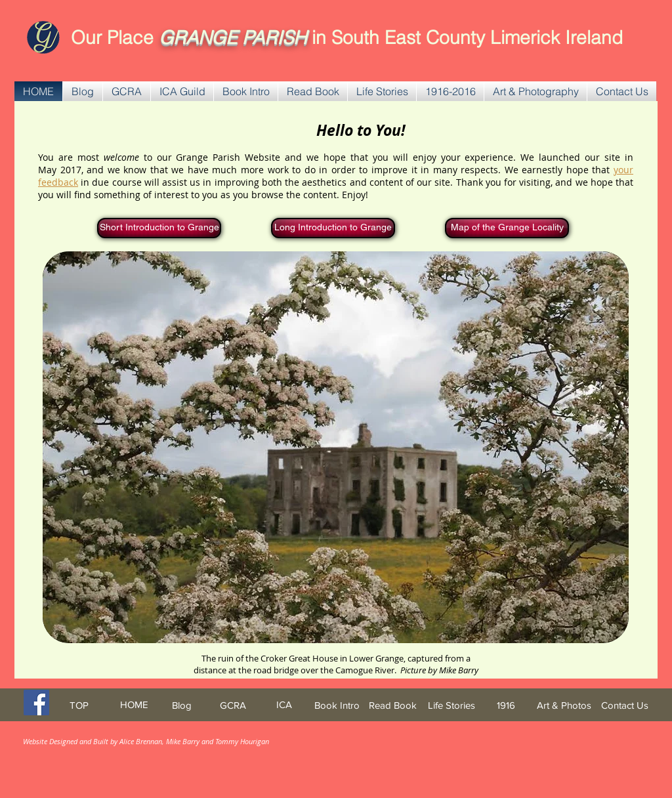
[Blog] (181, 705)
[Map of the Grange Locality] (507, 228)
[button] (127, 91)
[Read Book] (393, 705)
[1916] (506, 705)
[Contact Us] (625, 705)
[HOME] (134, 704)
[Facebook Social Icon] (36, 703)
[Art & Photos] (564, 705)
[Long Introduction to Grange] (333, 228)
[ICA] (284, 704)
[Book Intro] (337, 705)
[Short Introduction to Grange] (159, 228)
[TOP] (79, 705)
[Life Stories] (451, 705)
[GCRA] (233, 705)
